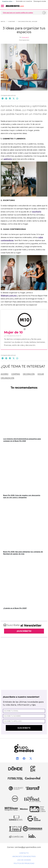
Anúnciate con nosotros (24, 1)
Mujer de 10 (25, 37)
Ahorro (5, 374)
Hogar (41, 374)
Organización (7, 378)
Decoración (29, 374)
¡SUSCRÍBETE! (24, 631)
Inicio (4, 21)
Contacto (24, 853)
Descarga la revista (40, 1)
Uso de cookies (24, 860)
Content (13, 21)
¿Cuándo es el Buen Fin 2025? (15, 608)
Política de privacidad (24, 863)
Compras (16, 374)
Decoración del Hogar (28, 21)
